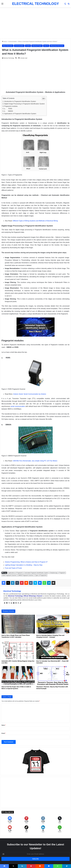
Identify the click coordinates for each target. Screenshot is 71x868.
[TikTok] (26, 829)
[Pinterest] (26, 820)
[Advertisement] (35, 22)
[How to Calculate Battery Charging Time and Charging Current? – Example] (53, 624)
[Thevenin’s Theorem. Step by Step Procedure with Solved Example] (53, 675)
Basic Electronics (8, 46)
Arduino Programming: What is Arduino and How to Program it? (26, 562)
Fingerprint (62, 573)
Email (4, 733)
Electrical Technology (9, 58)
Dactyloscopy (54, 573)
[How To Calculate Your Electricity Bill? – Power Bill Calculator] (53, 650)
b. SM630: (9, 111)
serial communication (18, 406)
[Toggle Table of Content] (43, 99)
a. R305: (8, 109)
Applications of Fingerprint (15, 573)
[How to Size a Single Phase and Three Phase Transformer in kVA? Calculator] (18, 624)
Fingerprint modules (11, 106)
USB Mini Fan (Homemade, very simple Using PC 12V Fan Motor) (35, 461)
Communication (12, 41)
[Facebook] (10, 820)
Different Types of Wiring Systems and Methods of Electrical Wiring (35, 221)
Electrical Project (37, 46)
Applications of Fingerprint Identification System (20, 114)
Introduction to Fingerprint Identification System (20, 101)
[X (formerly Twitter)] (60, 820)
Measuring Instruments (57, 46)
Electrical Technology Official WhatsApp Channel (25, 596)
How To (46, 46)
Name (4, 725)
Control (28, 46)
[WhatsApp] (60, 829)
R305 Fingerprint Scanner (9, 575)
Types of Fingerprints (41, 575)
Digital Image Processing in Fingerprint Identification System (24, 104)
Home (4, 41)
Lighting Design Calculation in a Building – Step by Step (24, 565)
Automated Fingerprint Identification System (36, 573)
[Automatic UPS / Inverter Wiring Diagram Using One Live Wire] (18, 650)
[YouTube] (10, 829)
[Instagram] (43, 820)
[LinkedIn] (43, 829)
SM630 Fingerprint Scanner (26, 575)
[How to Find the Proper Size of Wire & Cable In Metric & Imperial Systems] (18, 675)
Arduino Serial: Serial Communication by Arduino (30, 394)
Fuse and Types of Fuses (13, 568)
